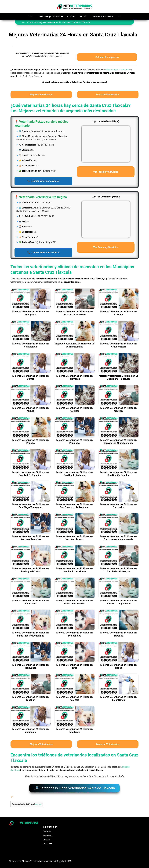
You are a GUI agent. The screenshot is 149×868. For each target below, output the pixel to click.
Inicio (31, 17)
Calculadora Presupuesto (103, 17)
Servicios (71, 17)
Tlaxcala (32, 22)
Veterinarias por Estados (49, 17)
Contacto (47, 830)
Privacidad (48, 842)
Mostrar (38, 803)
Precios (83, 17)
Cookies (47, 838)
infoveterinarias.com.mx (117, 70)
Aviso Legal (48, 834)
